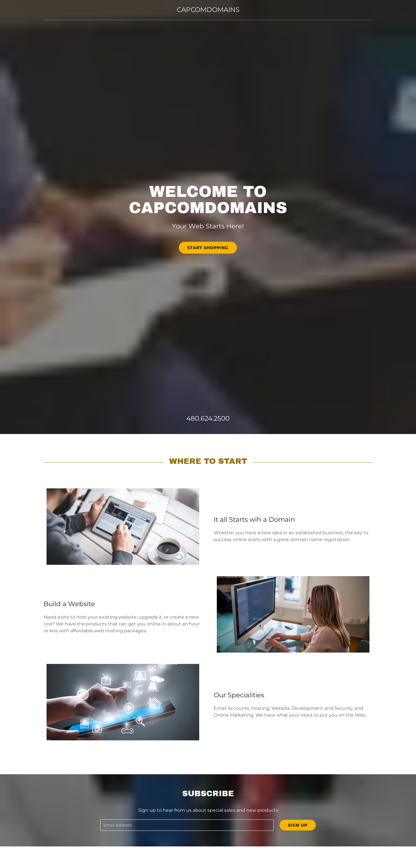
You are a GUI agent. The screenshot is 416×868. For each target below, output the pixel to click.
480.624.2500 (208, 418)
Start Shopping (208, 248)
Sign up (298, 825)
